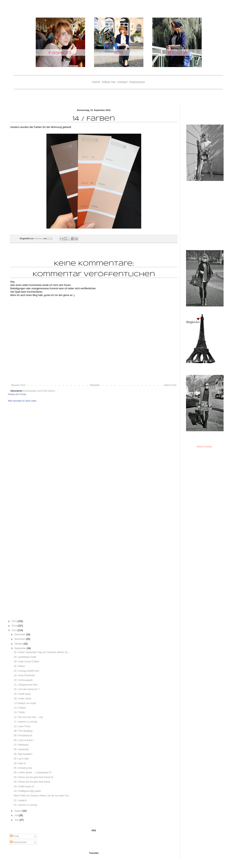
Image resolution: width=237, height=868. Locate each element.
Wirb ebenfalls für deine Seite (22, 401)
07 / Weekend (21, 745)
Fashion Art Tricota (17, 394)
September (21, 648)
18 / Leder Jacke (23, 699)
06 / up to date (21, 759)
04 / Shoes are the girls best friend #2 (33, 777)
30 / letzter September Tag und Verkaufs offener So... (42, 652)
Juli (16, 815)
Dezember (20, 634)
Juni (17, 820)
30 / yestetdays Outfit (25, 657)
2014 (15, 621)
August (18, 811)
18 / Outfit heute (22, 694)
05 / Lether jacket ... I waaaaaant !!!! (33, 773)
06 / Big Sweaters (23, 754)
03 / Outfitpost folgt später (27, 791)
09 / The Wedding (23, 731)
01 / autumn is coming (25, 805)
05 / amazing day (23, 768)
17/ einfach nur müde (25, 703)
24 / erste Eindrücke (24, 675)
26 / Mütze (19, 666)
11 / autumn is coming (25, 722)
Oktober (19, 644)
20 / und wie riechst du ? (27, 689)
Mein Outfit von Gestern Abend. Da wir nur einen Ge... (42, 796)
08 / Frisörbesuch (23, 736)
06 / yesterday (21, 749)
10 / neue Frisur (22, 726)
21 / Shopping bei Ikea (26, 685)
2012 (15, 630)
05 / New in (20, 763)
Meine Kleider (204, 447)
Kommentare (18, 842)
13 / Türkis (19, 712)
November (20, 639)
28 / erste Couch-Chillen (27, 662)
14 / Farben (20, 708)
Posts (15, 836)
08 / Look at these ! (24, 740)
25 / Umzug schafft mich (27, 671)
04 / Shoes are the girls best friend (32, 782)
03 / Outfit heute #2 (24, 787)
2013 (15, 626)
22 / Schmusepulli (23, 680)
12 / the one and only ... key (28, 717)
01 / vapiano (20, 800)
